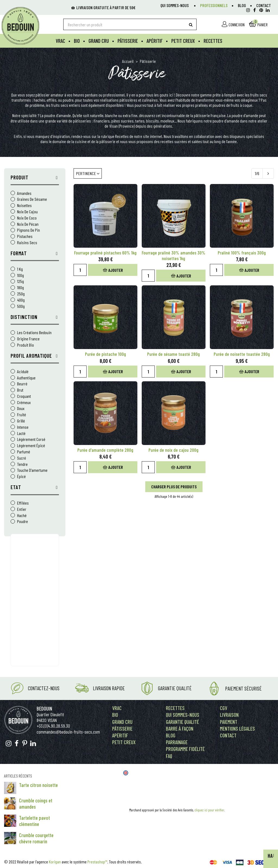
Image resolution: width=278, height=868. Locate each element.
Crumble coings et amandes (36, 804)
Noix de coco (27, 218)
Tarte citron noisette (38, 785)
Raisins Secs (27, 243)
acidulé (23, 372)
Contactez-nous (44, 688)
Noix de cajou (27, 212)
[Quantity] (80, 270)
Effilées (23, 503)
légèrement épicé (31, 446)
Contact (264, 5)
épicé (21, 477)
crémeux (24, 403)
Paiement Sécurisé (243, 688)
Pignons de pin (29, 230)
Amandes (24, 193)
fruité (22, 415)
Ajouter (113, 270)
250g (21, 294)
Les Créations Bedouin (34, 333)
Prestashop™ (97, 862)
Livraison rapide (109, 688)
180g (20, 288)
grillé (21, 421)
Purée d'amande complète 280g (105, 450)
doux (21, 409)
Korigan (55, 862)
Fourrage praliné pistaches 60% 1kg (105, 253)
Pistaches (25, 236)
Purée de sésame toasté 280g (173, 354)
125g (20, 281)
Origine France (28, 339)
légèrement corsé (31, 439)
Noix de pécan (28, 224)
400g (21, 300)
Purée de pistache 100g (105, 354)
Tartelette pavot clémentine (34, 821)
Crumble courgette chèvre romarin (36, 838)
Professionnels (214, 5)
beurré (22, 384)
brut (20, 390)
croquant (24, 396)
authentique (26, 378)
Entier (22, 509)
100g (20, 275)
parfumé (24, 452)
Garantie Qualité (175, 688)
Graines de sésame (32, 199)
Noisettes (24, 206)
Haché (22, 516)
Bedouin (44, 709)
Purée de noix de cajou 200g (173, 450)
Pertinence (88, 173)
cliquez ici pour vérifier (209, 810)
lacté (21, 433)
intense (23, 427)
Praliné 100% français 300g (242, 253)
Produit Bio (26, 345)
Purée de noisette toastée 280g (242, 354)
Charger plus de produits (174, 487)
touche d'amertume (32, 470)
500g (21, 306)
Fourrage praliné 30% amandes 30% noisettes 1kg (173, 256)
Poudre (23, 522)
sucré (22, 458)
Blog (242, 5)
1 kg (20, 269)
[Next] (268, 173)
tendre (22, 464)
